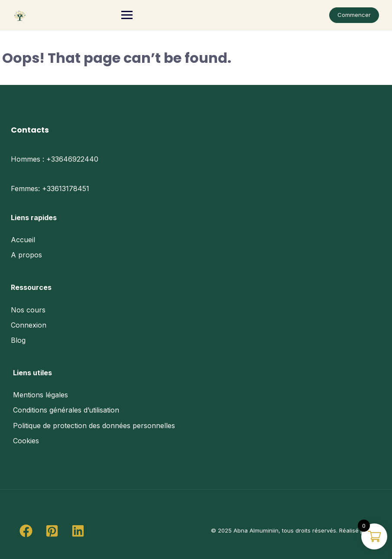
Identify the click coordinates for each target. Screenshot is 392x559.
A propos (26, 255)
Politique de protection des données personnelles (94, 426)
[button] (26, 531)
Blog (18, 340)
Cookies (26, 441)
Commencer (354, 15)
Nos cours (28, 310)
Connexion (29, 325)
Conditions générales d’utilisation (66, 410)
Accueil (23, 240)
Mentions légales (40, 395)
